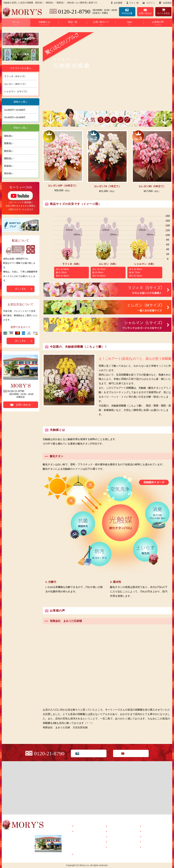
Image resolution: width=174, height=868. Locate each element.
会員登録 (167, 3)
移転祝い (9, 136)
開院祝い (9, 158)
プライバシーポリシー (155, 842)
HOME (79, 826)
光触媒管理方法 (86, 847)
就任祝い (9, 173)
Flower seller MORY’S (22, 12)
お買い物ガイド (117, 826)
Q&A (112, 832)
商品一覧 (80, 855)
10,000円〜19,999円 (15, 110)
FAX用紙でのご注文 (92, 753)
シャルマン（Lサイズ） (16, 91)
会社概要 (118, 3)
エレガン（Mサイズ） (15, 84)
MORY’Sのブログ (152, 826)
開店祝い (9, 151)
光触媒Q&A (84, 842)
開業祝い (9, 143)
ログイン (150, 3)
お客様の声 (115, 837)
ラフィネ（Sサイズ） (15, 76)
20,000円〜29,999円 (15, 117)
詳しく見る (20, 289)
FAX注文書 (127, 13)
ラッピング (115, 842)
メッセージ (115, 847)
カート (163, 13)
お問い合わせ (145, 13)
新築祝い (9, 166)
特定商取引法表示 (152, 837)
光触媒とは (81, 832)
